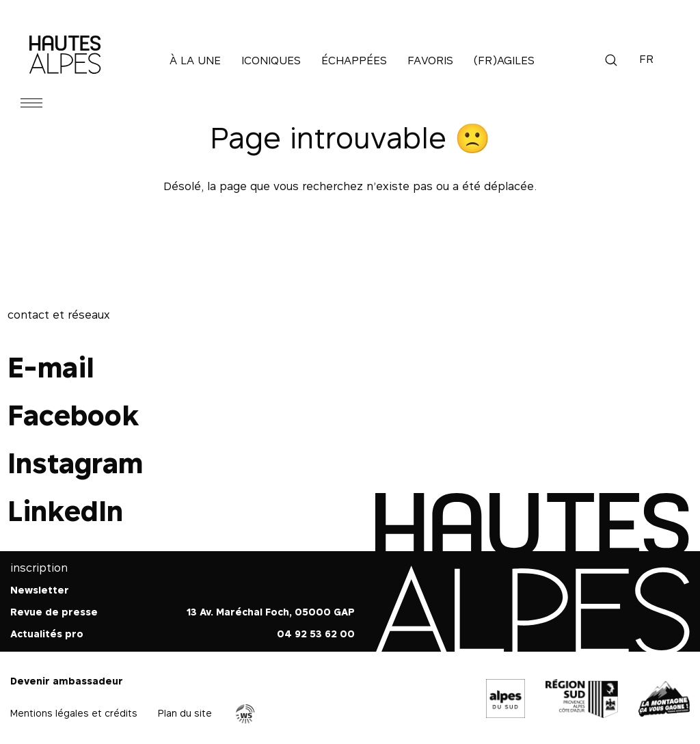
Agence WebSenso (245, 714)
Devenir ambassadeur (67, 681)
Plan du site (185, 713)
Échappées (354, 60)
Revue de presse (54, 612)
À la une (195, 60)
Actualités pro (47, 634)
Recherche (611, 60)
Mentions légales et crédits (74, 713)
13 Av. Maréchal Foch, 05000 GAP (271, 612)
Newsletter (40, 590)
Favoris (430, 60)
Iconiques (271, 60)
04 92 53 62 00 (316, 634)
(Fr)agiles (504, 60)
